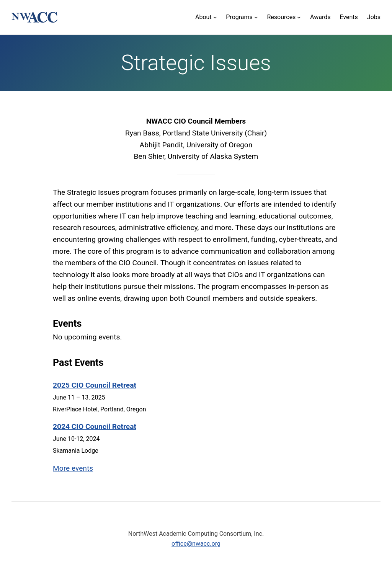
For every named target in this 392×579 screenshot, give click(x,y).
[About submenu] (206, 17)
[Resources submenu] (284, 17)
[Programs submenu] (242, 17)
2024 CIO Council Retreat (95, 427)
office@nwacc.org (196, 544)
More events (73, 468)
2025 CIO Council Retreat (95, 385)
